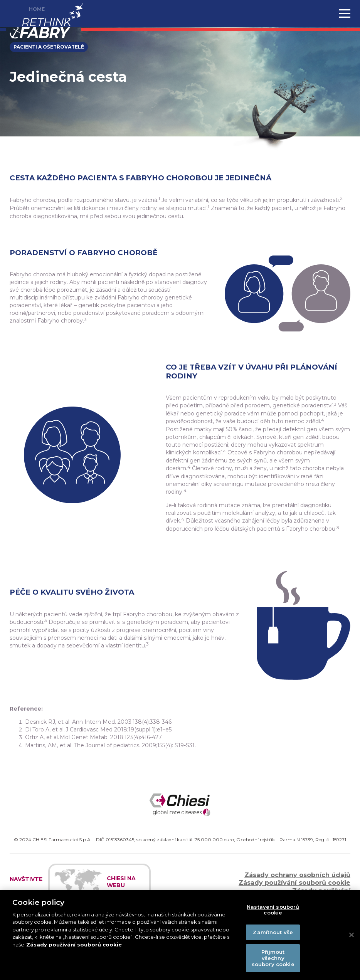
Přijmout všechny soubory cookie (273, 961)
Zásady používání (321, 891)
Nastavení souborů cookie (273, 912)
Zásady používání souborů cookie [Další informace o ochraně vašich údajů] (74, 947)
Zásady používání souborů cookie (294, 883)
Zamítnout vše (273, 935)
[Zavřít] (352, 938)
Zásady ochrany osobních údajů (297, 875)
